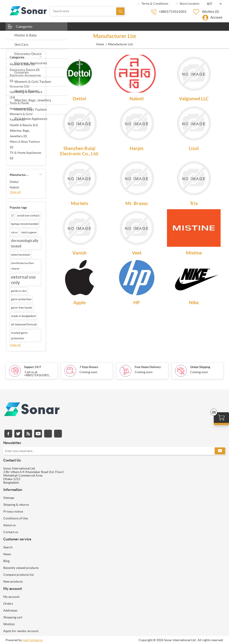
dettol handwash (21, 255)
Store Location (187, 4)
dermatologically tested (25, 243)
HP (137, 302)
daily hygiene (29, 232)
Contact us (11, 532)
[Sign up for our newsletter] (114, 451)
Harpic (137, 148)
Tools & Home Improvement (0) (21, 106)
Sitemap (9, 498)
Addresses (10, 610)
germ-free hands (22, 308)
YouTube (38, 434)
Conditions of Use (16, 518)
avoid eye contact (28, 216)
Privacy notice (13, 511)
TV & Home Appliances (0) (26, 155)
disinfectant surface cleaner (22, 266)
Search (120, 11)
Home (100, 44)
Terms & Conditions (152, 4)
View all (15, 192)
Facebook (8, 434)
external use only (23, 280)
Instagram (48, 434)
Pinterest (58, 434)
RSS (28, 434)
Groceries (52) (19, 86)
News (7, 554)
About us (9, 525)
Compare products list (19, 575)
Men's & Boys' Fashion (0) (25, 144)
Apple (79, 302)
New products (13, 581)
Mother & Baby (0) (22, 64)
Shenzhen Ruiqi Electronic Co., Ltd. (79, 151)
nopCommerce (33, 640)
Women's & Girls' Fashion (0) (21, 117)
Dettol (14, 182)
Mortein (79, 203)
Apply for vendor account (21, 631)
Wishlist (9, 624)
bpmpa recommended (25, 224)
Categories (24, 27)
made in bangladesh (24, 316)
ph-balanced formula (24, 324)
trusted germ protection (19, 336)
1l (12, 216)
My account (11, 597)
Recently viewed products (21, 568)
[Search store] (87, 11)
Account (216, 17)
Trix (194, 203)
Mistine (194, 253)
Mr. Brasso (137, 203)
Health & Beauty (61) (24, 125)
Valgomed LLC (194, 99)
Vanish (79, 253)
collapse (41, 57)
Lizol (194, 148)
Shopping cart (13, 617)
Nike (194, 302)
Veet (137, 253)
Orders (8, 604)
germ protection (21, 299)
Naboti (14, 187)
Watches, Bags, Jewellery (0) (20, 133)
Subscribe (220, 451)
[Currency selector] (214, 4)
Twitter (18, 434)
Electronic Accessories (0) (25, 78)
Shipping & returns (16, 505)
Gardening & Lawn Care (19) (26, 95)
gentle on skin (19, 291)
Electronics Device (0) (25, 70)
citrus (14, 232)
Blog (6, 561)
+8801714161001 (173, 12)
